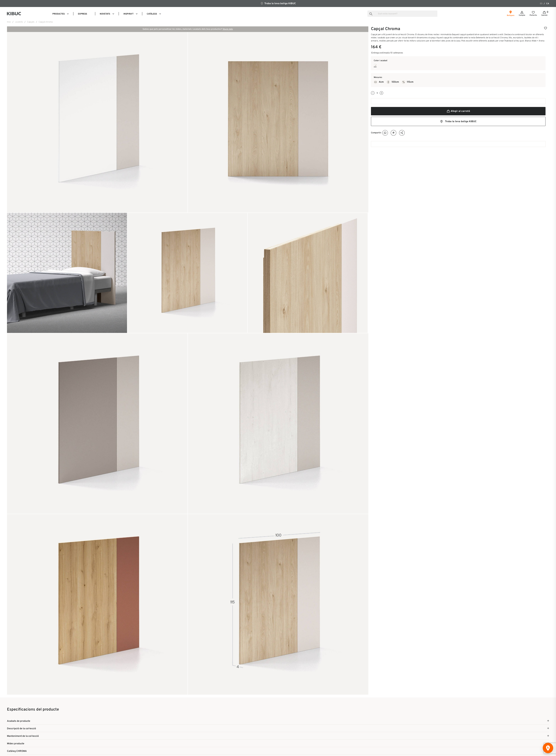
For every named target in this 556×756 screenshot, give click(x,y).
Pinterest (394, 133)
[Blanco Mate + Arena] (375, 65)
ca (548, 4)
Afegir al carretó (458, 111)
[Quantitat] (377, 93)
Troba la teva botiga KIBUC (278, 3)
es (541, 4)
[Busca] (402, 14)
